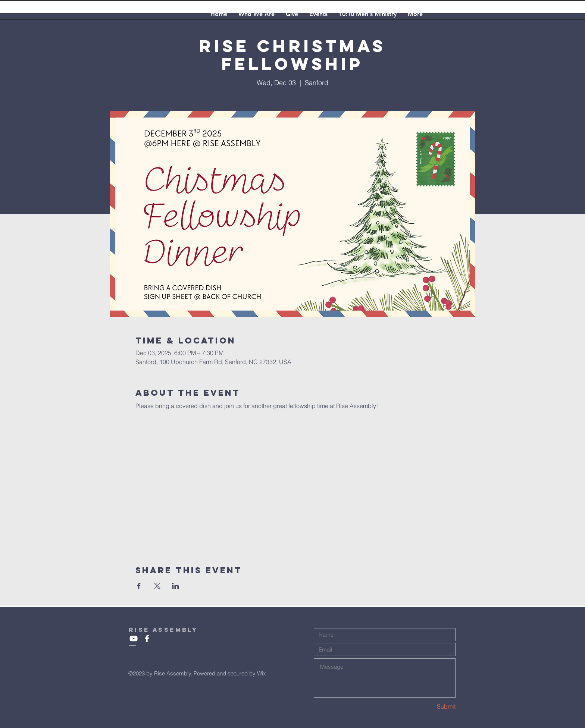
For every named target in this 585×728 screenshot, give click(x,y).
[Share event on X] (157, 586)
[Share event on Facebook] (139, 586)
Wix (262, 673)
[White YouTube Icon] (134, 638)
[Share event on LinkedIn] (176, 586)
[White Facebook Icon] (147, 638)
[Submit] (429, 707)
